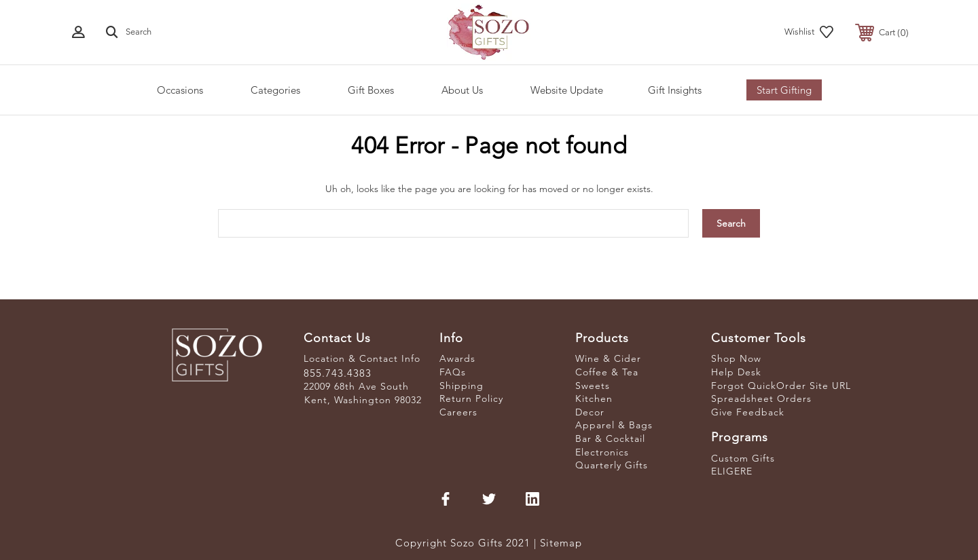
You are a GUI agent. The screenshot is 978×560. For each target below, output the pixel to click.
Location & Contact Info (362, 358)
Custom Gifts (743, 458)
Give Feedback (748, 412)
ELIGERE (732, 471)
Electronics (602, 452)
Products (602, 338)
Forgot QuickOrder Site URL (781, 386)
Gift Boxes (371, 90)
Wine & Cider (608, 358)
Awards (457, 358)
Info (451, 338)
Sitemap (561, 543)
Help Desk (736, 372)
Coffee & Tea (607, 372)
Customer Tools (759, 338)
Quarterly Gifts (612, 465)
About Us (462, 90)
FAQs (453, 372)
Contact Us (337, 338)
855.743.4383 (338, 373)
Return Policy (471, 398)
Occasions (180, 90)
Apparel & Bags (614, 425)
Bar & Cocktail (610, 438)
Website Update (567, 90)
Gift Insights (675, 90)
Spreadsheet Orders (761, 398)
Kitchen (594, 398)
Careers (458, 412)
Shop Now (736, 358)
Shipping (461, 386)
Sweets (593, 386)
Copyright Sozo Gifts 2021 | (468, 543)
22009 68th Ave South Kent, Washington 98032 (363, 393)
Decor (590, 412)
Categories (275, 90)
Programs (740, 437)
